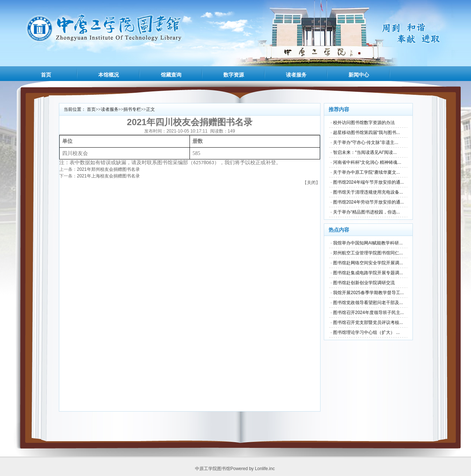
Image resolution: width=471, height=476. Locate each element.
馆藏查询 (171, 75)
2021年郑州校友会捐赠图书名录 (108, 169)
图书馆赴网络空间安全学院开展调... (368, 263)
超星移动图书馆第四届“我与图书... (366, 133)
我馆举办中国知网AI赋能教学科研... (368, 243)
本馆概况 (109, 75)
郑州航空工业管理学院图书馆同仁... (368, 253)
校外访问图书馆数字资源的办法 (364, 123)
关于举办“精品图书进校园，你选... (366, 212)
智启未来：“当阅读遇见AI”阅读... (365, 152)
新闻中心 (359, 75)
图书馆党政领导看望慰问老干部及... (368, 303)
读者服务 (296, 75)
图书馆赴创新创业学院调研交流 (364, 283)
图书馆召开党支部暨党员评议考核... (368, 322)
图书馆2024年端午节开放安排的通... (369, 182)
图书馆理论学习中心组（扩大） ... (366, 332)
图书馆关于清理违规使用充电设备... (368, 192)
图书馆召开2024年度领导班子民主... (369, 313)
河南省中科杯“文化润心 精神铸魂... (367, 162)
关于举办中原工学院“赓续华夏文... (366, 172)
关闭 (311, 183)
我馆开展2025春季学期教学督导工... (369, 293)
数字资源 (234, 75)
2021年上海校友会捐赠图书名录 (108, 176)
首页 (46, 75)
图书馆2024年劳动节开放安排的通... (369, 202)
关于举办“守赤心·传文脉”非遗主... (366, 142)
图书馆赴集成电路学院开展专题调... (368, 273)
